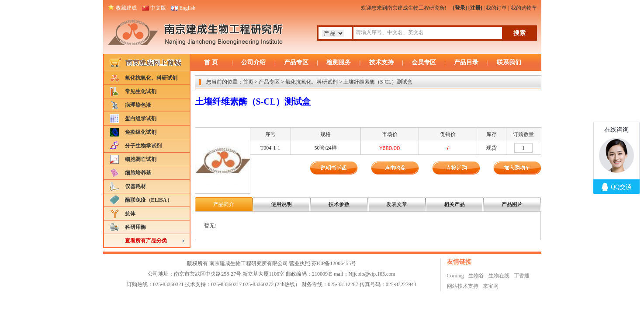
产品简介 (224, 204)
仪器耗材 (135, 186)
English (188, 8)
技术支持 (381, 62)
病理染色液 (138, 105)
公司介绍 (253, 62)
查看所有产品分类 (146, 241)
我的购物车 (524, 8)
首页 (248, 82)
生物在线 (499, 276)
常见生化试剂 (141, 91)
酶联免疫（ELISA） (149, 200)
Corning (455, 276)
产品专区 (296, 62)
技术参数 (339, 204)
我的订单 (496, 8)
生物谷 (476, 276)
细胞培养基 (138, 173)
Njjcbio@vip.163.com (372, 274)
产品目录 (466, 62)
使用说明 (281, 204)
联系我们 (509, 62)
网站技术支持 (463, 286)
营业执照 (300, 263)
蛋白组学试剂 (141, 119)
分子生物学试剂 (143, 146)
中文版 (158, 8)
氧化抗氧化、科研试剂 (151, 78)
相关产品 (454, 204)
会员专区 (424, 62)
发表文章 (397, 204)
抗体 (130, 213)
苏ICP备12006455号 (334, 263)
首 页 (211, 62)
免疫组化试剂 (141, 132)
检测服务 (339, 62)
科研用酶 (135, 227)
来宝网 (491, 286)
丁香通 (522, 276)
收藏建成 (126, 8)
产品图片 (512, 204)
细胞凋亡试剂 (141, 159)
